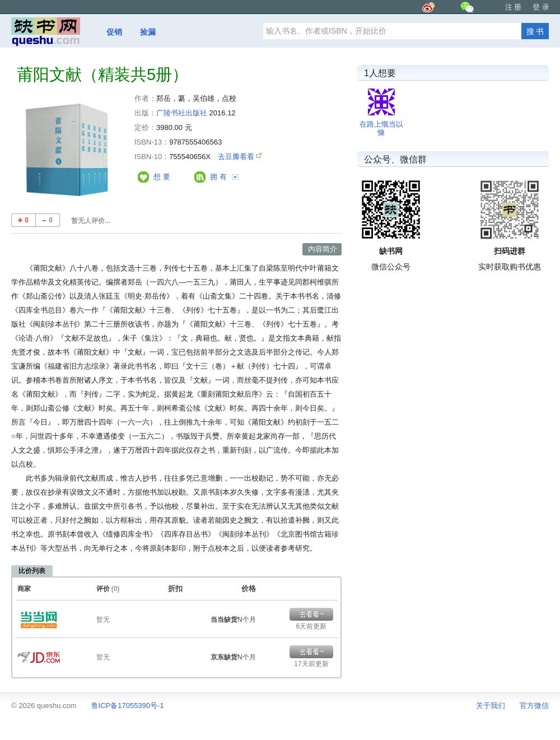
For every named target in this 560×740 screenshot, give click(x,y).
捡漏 (148, 32)
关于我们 (491, 706)
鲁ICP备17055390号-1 (128, 706)
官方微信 (534, 706)
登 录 (541, 7)
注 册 (514, 7)
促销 (114, 32)
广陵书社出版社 (182, 113)
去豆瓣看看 (237, 157)
